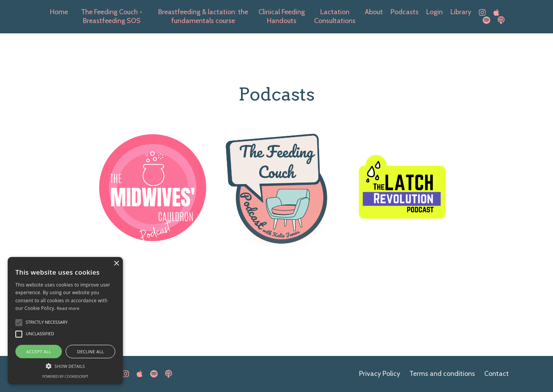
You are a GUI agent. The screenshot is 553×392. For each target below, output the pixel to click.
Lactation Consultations (335, 16)
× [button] (116, 264)
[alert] (65, 321)
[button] (65, 366)
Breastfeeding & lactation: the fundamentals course (203, 16)
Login (435, 12)
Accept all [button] (39, 352)
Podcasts (405, 12)
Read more (68, 308)
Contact (497, 374)
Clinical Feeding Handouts (282, 16)
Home (59, 12)
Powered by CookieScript (65, 376)
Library (461, 12)
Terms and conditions (442, 374)
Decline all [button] (91, 352)
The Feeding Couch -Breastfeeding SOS (112, 16)
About (374, 12)
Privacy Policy (380, 374)
